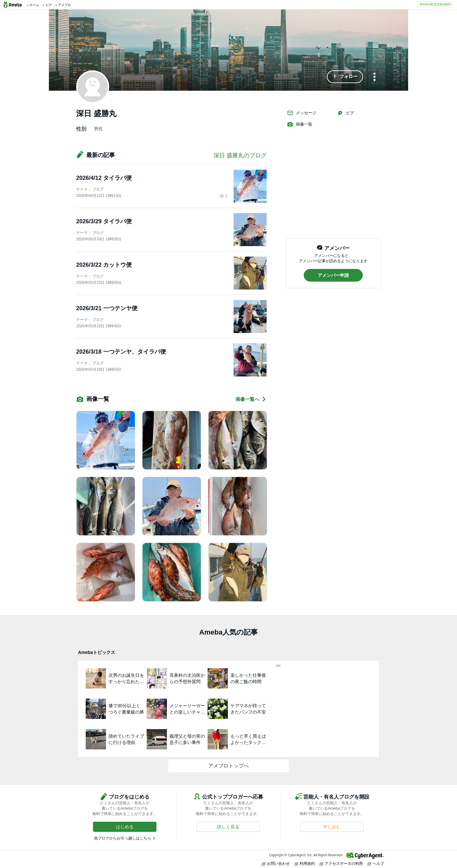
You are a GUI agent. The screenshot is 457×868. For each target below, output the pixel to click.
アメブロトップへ (228, 766)
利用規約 (305, 863)
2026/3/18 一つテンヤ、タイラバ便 (121, 352)
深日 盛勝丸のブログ (240, 155)
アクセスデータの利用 (341, 863)
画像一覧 (300, 124)
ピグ (346, 113)
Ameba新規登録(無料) (436, 4)
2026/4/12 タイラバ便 (104, 178)
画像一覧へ (251, 399)
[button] (345, 77)
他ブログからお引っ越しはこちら (123, 838)
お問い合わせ (276, 863)
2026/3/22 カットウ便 (104, 265)
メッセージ (302, 113)
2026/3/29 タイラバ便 (104, 221)
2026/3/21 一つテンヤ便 (107, 308)
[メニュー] (374, 77)
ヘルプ (376, 863)
